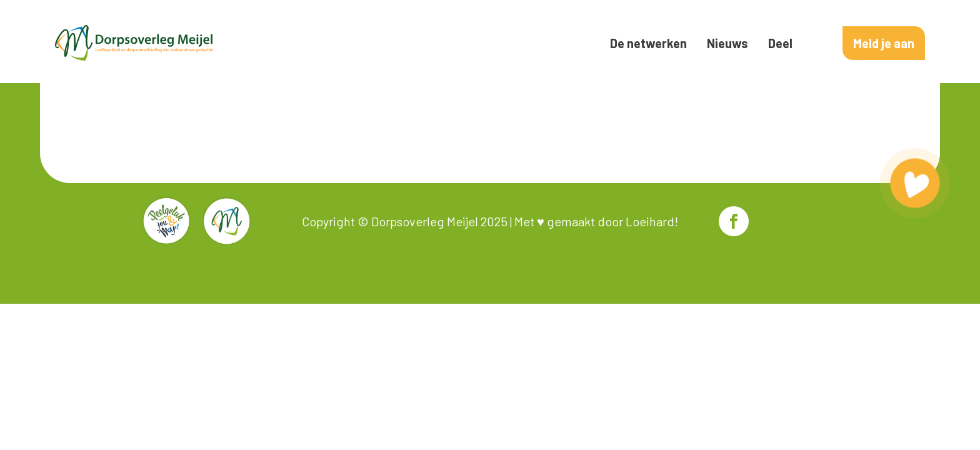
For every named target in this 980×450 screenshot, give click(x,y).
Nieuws (727, 43)
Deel (780, 43)
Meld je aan (884, 43)
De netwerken (648, 43)
